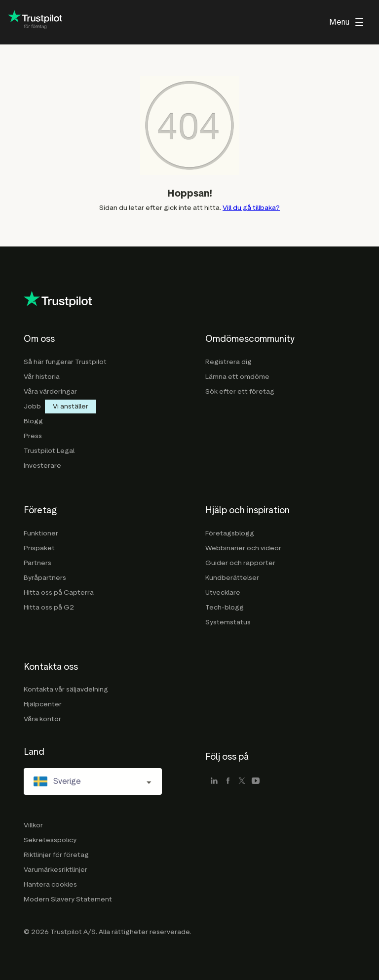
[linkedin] (214, 781)
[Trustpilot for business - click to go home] (35, 22)
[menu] (346, 22)
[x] (242, 781)
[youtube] (256, 781)
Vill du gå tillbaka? (251, 208)
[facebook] (228, 781)
